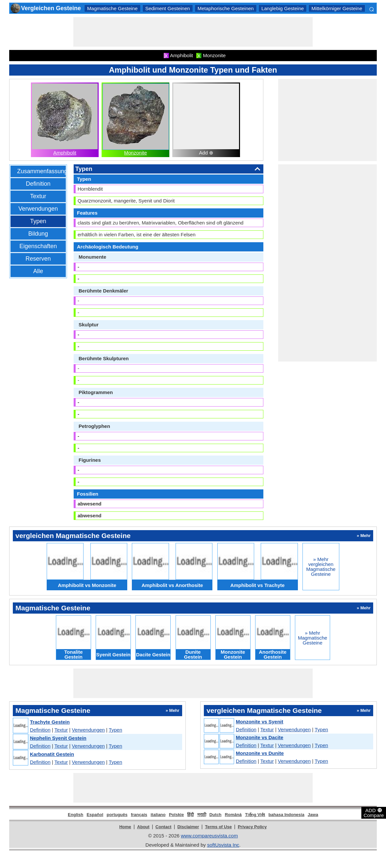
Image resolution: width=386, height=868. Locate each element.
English (75, 815)
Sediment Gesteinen (168, 8)
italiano (158, 815)
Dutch (216, 815)
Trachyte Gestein (50, 722)
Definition (38, 184)
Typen (38, 221)
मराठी (202, 815)
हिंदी (190, 815)
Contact (163, 827)
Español (95, 815)
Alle (38, 271)
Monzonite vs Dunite (260, 753)
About (143, 827)
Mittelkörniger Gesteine (337, 8)
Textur (38, 196)
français (139, 815)
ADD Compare (374, 812)
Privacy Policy (252, 827)
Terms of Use (218, 827)
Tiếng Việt (255, 815)
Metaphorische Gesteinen (226, 8)
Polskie (177, 815)
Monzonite (136, 153)
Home (125, 827)
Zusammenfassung (42, 171)
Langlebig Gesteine (283, 8)
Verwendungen (38, 209)
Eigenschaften (38, 246)
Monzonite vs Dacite (259, 737)
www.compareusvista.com (209, 836)
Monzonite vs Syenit (259, 722)
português (117, 815)
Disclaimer (188, 827)
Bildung (38, 234)
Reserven (38, 259)
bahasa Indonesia (287, 815)
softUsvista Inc (223, 845)
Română (233, 815)
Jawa (313, 815)
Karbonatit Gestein (52, 754)
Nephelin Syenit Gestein (58, 738)
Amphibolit (65, 153)
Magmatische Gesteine (112, 8)
